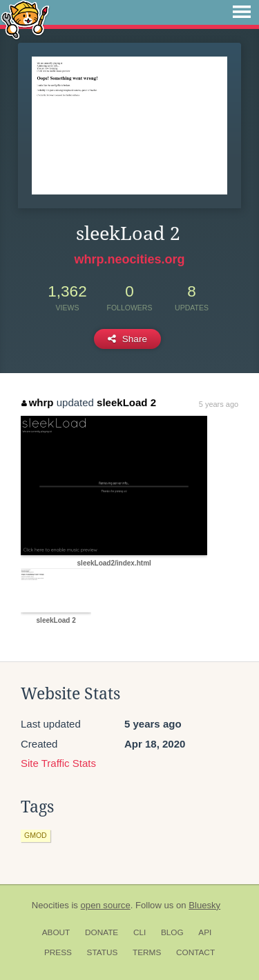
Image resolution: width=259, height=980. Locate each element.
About (56, 932)
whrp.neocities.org (129, 259)
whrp (37, 402)
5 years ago (219, 404)
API (205, 932)
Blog (172, 932)
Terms (147, 952)
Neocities (50, 905)
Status (103, 952)
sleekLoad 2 (126, 402)
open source (106, 905)
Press (58, 952)
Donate (102, 932)
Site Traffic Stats (58, 763)
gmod (36, 835)
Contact (195, 952)
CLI (140, 932)
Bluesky (204, 905)
